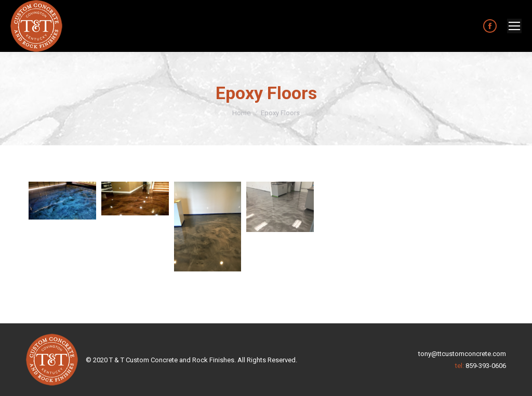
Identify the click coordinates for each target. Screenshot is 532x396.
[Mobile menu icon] (514, 26)
